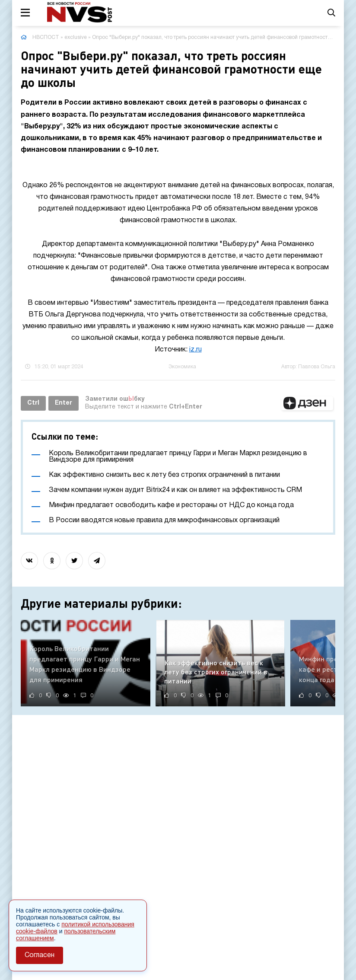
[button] (307, 403)
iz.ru (195, 350)
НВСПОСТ (46, 37)
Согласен (40, 955)
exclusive (76, 37)
